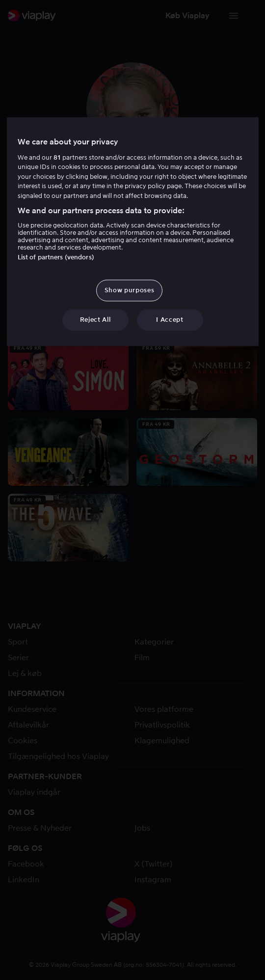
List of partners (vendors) (56, 257)
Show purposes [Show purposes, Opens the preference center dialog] (129, 290)
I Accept (170, 320)
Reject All (95, 320)
